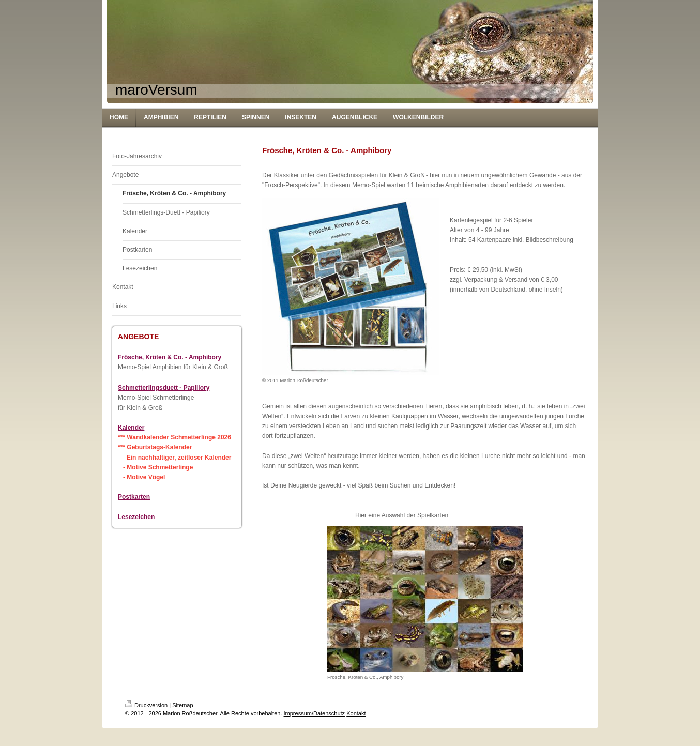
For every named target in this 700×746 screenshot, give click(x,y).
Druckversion (146, 705)
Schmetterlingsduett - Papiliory (164, 388)
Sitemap (182, 705)
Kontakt (356, 713)
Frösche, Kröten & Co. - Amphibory (170, 357)
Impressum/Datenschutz (315, 713)
